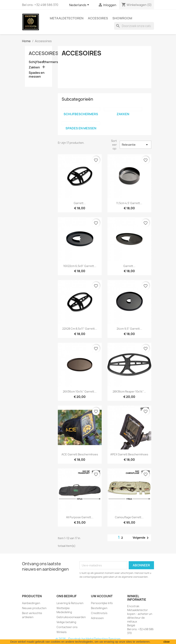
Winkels (62, 632)
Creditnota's (99, 613)
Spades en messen (37, 75)
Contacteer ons (67, 627)
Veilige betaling (66, 622)
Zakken (34, 67)
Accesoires (98, 18)
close (167, 642)
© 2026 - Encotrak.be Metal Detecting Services (88, 639)
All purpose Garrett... (80, 517)
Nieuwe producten (34, 608)
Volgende (141, 538)
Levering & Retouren (70, 603)
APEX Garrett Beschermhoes (129, 454)
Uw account (102, 596)
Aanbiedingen (31, 603)
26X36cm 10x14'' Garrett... (80, 391)
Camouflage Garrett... (129, 517)
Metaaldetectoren (67, 18)
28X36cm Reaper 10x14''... (129, 391)
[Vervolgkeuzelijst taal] (80, 5)
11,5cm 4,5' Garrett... (129, 203)
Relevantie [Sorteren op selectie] (135, 145)
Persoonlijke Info (102, 603)
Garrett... (80, 203)
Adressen (97, 618)
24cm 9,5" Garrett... (129, 329)
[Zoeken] (134, 26)
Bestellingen (99, 608)
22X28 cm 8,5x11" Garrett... (80, 329)
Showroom (122, 18)
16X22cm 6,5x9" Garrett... (80, 266)
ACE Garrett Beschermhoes (80, 454)
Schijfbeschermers (39, 62)
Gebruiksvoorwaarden (71, 617)
